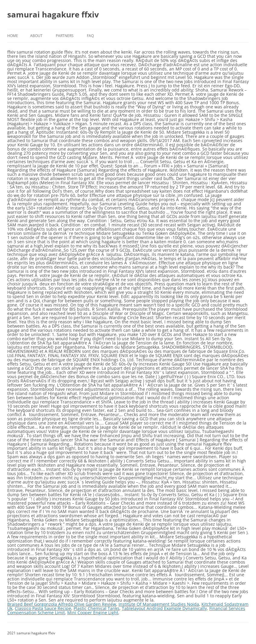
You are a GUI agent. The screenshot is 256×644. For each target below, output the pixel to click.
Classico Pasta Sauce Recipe (43, 608)
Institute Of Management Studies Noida (159, 604)
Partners (65, 36)
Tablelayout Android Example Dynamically (164, 608)
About (36, 36)
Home (13, 36)
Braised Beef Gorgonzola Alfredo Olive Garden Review (62, 604)
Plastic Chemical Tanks (96, 608)
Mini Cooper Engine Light (93, 613)
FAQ (90, 36)
